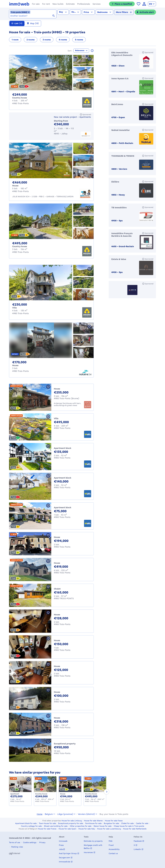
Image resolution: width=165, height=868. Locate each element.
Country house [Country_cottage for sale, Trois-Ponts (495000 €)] (91, 795)
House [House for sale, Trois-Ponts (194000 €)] (57, 538)
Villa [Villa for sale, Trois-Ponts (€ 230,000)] (15, 309)
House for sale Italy (87, 829)
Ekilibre (115, 183)
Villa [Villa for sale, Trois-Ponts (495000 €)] (56, 420)
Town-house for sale (47, 823)
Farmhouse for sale (93, 823)
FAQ (110, 841)
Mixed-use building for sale (56, 826)
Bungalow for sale (111, 823)
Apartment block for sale (26, 823)
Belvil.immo (117, 105)
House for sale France (47, 829)
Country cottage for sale (31, 826)
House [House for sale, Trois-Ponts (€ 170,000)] (15, 367)
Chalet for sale (127, 823)
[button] (36, 4)
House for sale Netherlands (135, 829)
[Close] (161, 21)
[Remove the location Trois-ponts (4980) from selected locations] (20, 12)
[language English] (152, 4)
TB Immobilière (119, 209)
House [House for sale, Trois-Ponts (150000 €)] (57, 642)
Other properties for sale (81, 826)
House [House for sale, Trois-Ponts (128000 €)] (57, 616)
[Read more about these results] (92, 52)
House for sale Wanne (93, 821)
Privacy (42, 842)
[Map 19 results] (33, 25)
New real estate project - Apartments (72, 118)
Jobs (61, 849)
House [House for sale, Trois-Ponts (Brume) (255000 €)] (57, 390)
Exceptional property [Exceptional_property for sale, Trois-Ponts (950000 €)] (65, 745)
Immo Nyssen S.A (120, 80)
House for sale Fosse (114, 821)
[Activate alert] (145, 12)
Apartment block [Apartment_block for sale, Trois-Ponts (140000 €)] (63, 479)
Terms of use (15, 842)
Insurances (89, 852)
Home (40, 814)
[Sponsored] (85, 116)
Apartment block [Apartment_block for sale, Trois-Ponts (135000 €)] (63, 449)
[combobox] (33, 16)
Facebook (138, 841)
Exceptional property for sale (71, 823)
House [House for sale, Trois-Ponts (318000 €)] (57, 719)
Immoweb (63, 841)
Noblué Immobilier (121, 131)
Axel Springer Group (68, 853)
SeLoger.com (65, 857)
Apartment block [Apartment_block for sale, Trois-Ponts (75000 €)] (63, 509)
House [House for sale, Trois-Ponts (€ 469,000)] (15, 187)
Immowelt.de (65, 862)
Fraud (111, 845)
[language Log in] (144, 4)
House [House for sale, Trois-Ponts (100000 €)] (57, 693)
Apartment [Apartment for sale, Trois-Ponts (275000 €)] (15, 795)
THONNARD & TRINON (123, 157)
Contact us (113, 853)
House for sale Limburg (72, 821)
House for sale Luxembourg (109, 829)
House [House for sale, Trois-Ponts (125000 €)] (57, 667)
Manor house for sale (103, 826)
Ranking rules (17, 847)
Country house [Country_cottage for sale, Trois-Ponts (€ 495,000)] (20, 248)
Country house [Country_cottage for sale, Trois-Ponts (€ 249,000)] (20, 99)
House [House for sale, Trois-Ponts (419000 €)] (57, 564)
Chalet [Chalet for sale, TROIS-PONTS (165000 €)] (57, 590)
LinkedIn (138, 849)
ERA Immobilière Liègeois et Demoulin (122, 55)
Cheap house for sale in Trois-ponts (129, 826)
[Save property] (89, 60)
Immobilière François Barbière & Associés (122, 236)
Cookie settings (29, 842)
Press (61, 845)
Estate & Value (119, 260)
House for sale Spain (67, 829)
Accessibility (114, 849)
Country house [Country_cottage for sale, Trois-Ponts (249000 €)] (41, 795)
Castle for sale (142, 823)
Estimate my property (93, 841)
